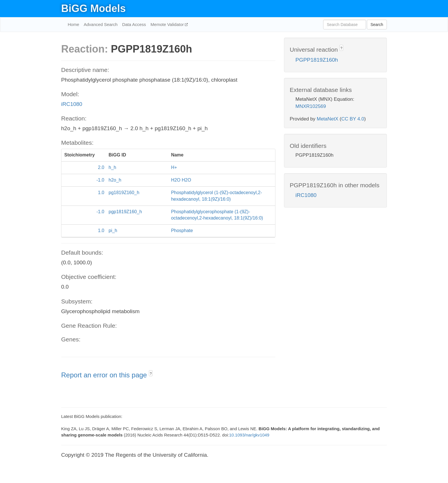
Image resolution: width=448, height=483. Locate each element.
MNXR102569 (311, 106)
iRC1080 (72, 104)
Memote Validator (168, 24)
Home (73, 24)
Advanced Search (101, 24)
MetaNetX (328, 119)
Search (377, 25)
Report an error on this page (105, 375)
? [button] (151, 374)
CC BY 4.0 (353, 119)
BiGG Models (93, 8)
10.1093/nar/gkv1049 (249, 435)
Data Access (134, 24)
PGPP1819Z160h (317, 60)
